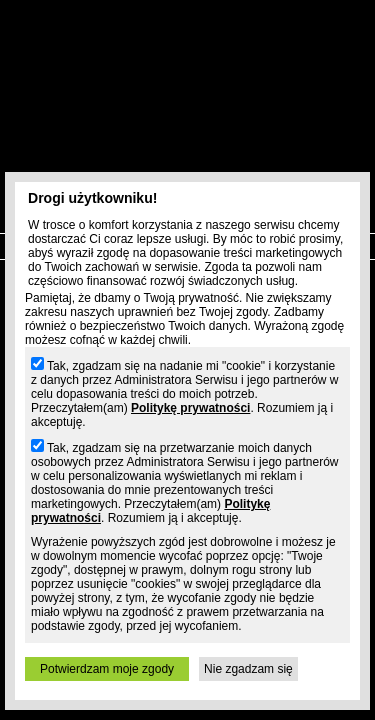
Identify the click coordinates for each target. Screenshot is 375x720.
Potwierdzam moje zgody (107, 669)
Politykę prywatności (190, 408)
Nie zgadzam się (248, 669)
